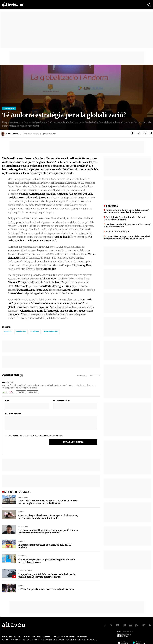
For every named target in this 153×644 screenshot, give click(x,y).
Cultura (36, 636)
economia (35, 332)
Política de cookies (76, 640)
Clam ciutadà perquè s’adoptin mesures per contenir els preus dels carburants (47, 561)
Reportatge (9, 108)
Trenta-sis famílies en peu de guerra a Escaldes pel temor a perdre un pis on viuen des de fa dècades (48, 502)
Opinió (26, 636)
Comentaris (51, 134)
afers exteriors (51, 332)
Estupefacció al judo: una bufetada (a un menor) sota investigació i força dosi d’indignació (126, 211)
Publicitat (27, 640)
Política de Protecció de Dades (49, 640)
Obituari (82, 636)
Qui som (6, 640)
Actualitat (15, 636)
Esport (21, 512)
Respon (21, 392)
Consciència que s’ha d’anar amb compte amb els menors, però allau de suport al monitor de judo (48, 517)
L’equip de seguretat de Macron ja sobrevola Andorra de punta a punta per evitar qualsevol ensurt (47, 576)
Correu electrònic (62, 400)
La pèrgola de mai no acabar (119, 232)
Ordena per (82, 376)
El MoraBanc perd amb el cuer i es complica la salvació (46, 589)
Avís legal (92, 640)
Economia (23, 556)
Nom (7, 400)
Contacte (16, 640)
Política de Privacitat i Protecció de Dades (45, 436)
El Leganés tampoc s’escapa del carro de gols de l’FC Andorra (45, 546)
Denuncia (33, 392)
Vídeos (56, 636)
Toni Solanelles (13, 134)
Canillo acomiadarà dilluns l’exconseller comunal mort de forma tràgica (127, 226)
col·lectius (21, 332)
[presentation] (26, 447)
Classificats (68, 636)
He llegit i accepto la (34, 436)
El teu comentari (13, 414)
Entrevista (23, 527)
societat (8, 332)
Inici (5, 636)
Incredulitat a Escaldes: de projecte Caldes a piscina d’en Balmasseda (125, 218)
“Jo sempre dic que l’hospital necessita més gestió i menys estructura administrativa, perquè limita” (48, 531)
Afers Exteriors (25, 571)
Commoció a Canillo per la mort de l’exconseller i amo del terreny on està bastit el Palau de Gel (127, 238)
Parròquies (23, 497)
